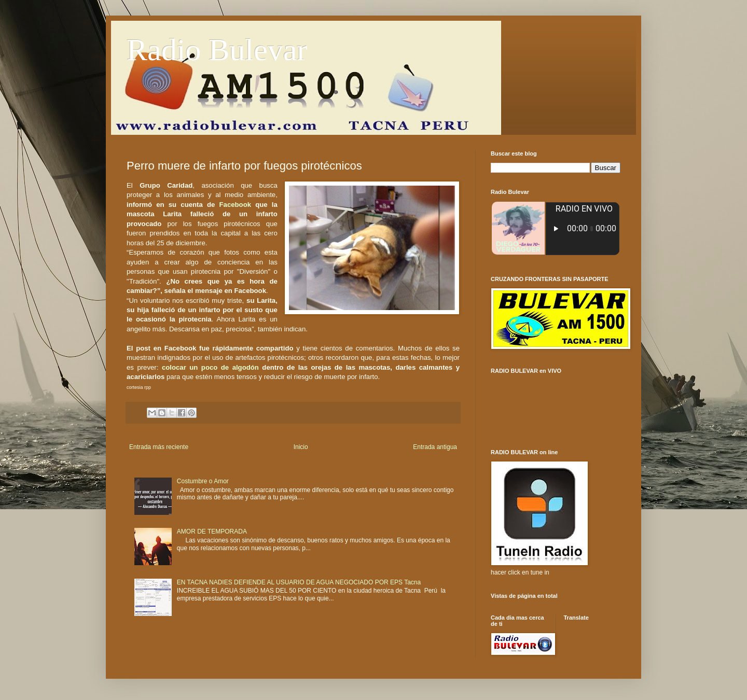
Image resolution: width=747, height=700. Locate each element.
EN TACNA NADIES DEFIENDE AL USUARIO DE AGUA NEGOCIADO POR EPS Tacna (299, 582)
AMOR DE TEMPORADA (212, 531)
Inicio (301, 447)
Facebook (236, 205)
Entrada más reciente (159, 447)
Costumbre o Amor (203, 481)
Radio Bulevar (217, 50)
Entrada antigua (435, 447)
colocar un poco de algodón (210, 367)
